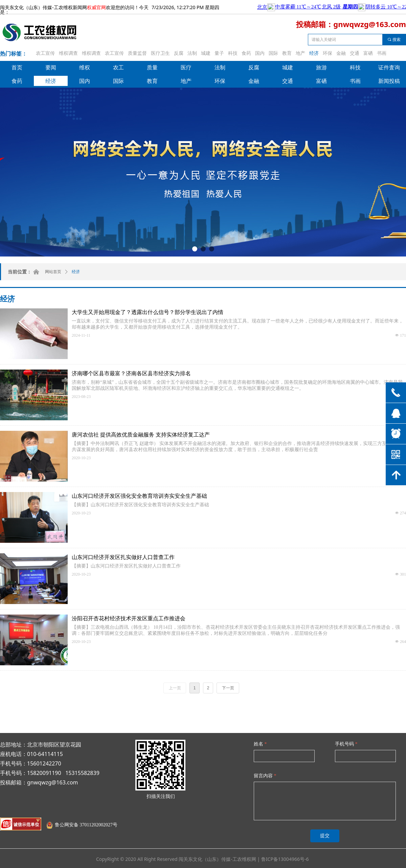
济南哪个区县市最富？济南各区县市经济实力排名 (131, 373)
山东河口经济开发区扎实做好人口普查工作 (123, 557)
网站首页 (53, 272)
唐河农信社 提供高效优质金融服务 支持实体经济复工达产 (141, 435)
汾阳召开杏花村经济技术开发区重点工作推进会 (129, 618)
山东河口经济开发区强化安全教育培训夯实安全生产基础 (139, 496)
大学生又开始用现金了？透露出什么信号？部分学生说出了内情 (148, 312)
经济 (76, 272)
